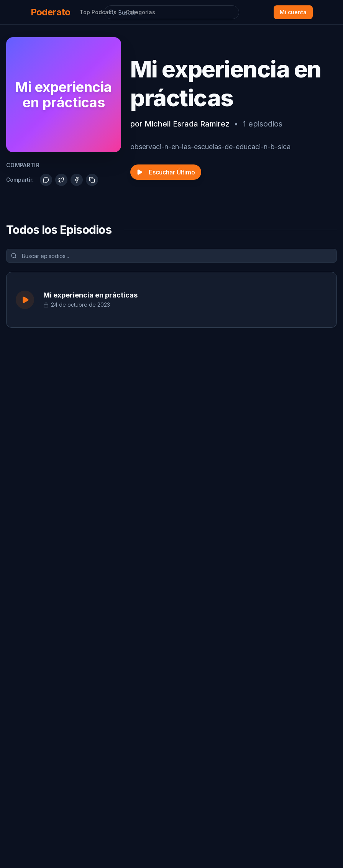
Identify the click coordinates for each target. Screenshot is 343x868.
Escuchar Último (166, 172)
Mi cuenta (293, 12)
